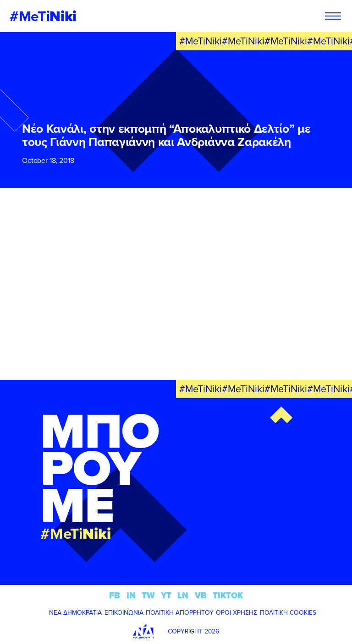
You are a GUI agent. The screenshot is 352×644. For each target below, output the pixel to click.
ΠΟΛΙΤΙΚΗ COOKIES (288, 612)
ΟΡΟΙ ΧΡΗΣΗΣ (236, 612)
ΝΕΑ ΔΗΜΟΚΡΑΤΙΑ (75, 612)
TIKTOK (228, 595)
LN (183, 595)
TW (148, 595)
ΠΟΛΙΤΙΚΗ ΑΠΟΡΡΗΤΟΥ (180, 612)
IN (131, 595)
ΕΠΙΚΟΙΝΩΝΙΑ (124, 612)
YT (166, 595)
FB (115, 595)
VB (201, 595)
